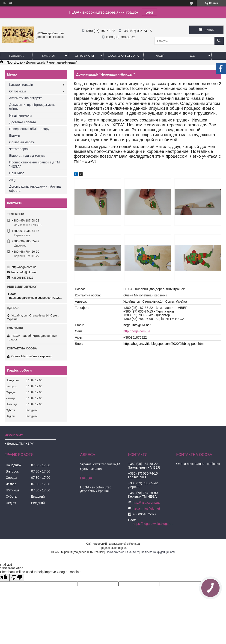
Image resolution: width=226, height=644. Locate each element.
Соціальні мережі (22, 142)
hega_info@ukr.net (137, 325)
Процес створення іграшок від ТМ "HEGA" (34, 164)
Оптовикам (84, 56)
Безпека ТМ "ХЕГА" (21, 444)
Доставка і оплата (124, 56)
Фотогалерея (19, 149)
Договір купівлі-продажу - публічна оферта (35, 189)
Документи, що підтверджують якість (32, 107)
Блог (150, 12)
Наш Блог (16, 173)
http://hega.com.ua (137, 331)
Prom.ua (135, 544)
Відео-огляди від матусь (27, 156)
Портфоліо (15, 62)
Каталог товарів (21, 85)
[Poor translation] (17, 578)
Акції (160, 56)
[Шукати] (219, 41)
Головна (16, 56)
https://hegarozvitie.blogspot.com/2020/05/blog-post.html (164, 344)
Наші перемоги (20, 115)
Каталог (49, 56)
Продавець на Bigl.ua (113, 548)
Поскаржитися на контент (122, 552)
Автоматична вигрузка (26, 98)
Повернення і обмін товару (29, 129)
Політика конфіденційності (158, 552)
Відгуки (15, 136)
